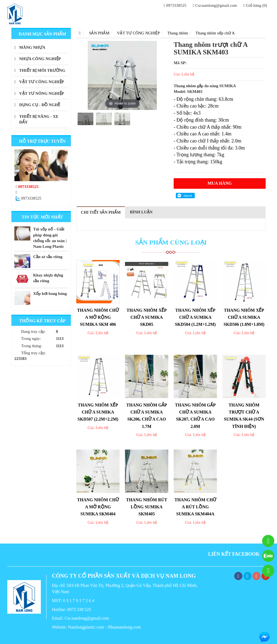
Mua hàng (220, 183)
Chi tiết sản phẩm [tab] (101, 212)
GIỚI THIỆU (181, 17)
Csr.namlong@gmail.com (215, 5)
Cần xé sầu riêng (48, 257)
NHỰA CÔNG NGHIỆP (40, 59)
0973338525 (175, 5)
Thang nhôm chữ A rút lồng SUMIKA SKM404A (195, 507)
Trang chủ (127, 17)
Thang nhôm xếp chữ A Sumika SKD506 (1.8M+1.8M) (244, 317)
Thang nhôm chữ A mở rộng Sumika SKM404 (98, 507)
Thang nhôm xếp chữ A (215, 33)
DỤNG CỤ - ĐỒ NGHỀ (40, 105)
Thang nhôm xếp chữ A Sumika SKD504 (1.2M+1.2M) (195, 317)
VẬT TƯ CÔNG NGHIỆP (42, 82)
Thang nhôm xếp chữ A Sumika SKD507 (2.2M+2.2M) (98, 412)
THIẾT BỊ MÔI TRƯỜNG (42, 70)
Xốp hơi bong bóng (50, 294)
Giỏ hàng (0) (255, 5)
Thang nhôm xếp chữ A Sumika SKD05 (147, 317)
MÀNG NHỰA (32, 47)
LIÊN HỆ (248, 17)
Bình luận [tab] (141, 212)
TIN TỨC (227, 17)
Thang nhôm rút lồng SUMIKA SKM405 (147, 507)
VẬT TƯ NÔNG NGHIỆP (42, 93)
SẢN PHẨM (154, 17)
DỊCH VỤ (205, 17)
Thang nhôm (178, 33)
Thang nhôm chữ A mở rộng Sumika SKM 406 (98, 317)
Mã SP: (180, 63)
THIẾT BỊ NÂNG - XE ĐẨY (39, 119)
